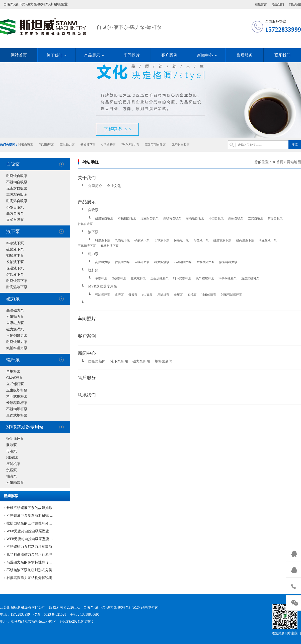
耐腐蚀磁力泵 (17, 342)
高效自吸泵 (15, 214)
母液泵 (12, 451)
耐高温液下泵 (17, 287)
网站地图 (295, 5)
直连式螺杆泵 (17, 415)
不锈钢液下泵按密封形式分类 (29, 570)
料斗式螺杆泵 (17, 397)
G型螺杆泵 (108, 145)
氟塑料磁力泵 (17, 348)
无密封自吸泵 (181, 145)
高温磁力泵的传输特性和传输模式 (33, 562)
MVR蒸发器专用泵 (25, 427)
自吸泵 (13, 164)
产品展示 (94, 55)
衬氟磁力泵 (15, 317)
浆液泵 (12, 445)
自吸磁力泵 (15, 323)
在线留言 (261, 5)
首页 (280, 162)
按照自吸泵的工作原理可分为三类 (33, 523)
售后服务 (245, 55)
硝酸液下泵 (15, 256)
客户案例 (169, 55)
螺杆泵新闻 (164, 361)
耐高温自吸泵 (17, 201)
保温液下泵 (15, 268)
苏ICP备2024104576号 (77, 622)
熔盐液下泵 (15, 275)
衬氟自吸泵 (26, 145)
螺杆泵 (13, 360)
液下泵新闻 (119, 361)
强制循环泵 (46, 145)
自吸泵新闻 (97, 361)
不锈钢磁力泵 (130, 145)
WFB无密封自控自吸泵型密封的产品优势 (38, 531)
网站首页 (19, 55)
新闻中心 (207, 55)
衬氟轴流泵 (15, 483)
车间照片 (132, 55)
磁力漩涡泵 (15, 329)
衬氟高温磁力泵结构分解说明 (29, 578)
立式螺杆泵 (15, 384)
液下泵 (13, 231)
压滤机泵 (13, 464)
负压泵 (12, 470)
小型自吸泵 (15, 207)
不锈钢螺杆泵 (17, 409)
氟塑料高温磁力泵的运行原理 (29, 554)
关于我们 (56, 55)
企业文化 (114, 186)
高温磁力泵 (67, 145)
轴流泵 (12, 476)
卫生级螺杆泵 (17, 390)
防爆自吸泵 (275, 218)
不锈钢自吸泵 (17, 182)
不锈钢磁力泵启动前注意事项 (29, 547)
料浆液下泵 (15, 243)
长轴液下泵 (88, 145)
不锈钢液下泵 (87, 246)
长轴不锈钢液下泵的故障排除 (29, 508)
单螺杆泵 (13, 371)
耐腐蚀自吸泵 (17, 176)
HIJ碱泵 (12, 458)
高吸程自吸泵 (17, 195)
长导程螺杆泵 (17, 403)
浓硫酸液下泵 (268, 240)
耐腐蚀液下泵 (17, 281)
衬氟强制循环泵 (232, 295)
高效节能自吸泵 (155, 145)
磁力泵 (13, 299)
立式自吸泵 (15, 220)
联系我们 (278, 5)
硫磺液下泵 (15, 249)
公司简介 (95, 186)
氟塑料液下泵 (110, 246)
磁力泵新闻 (141, 361)
